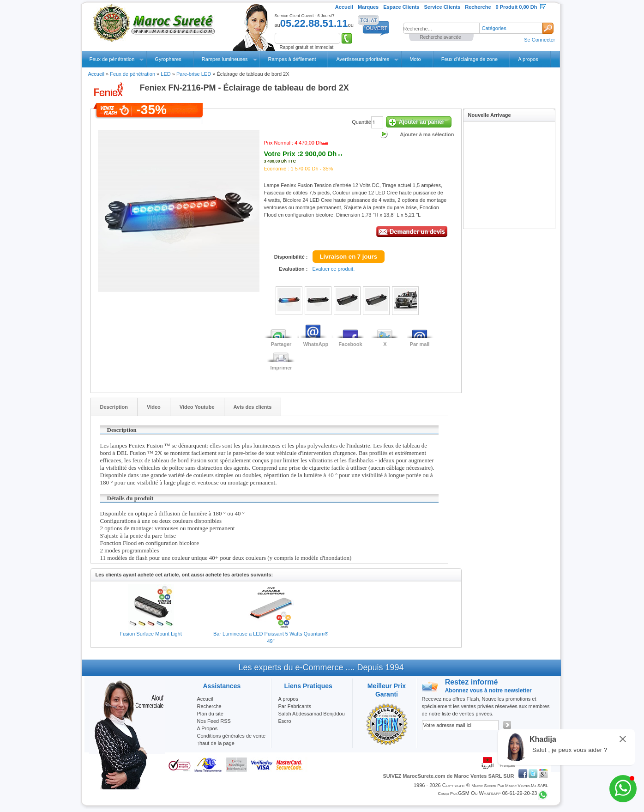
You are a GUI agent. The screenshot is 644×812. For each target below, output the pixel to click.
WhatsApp (316, 344)
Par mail (420, 344)
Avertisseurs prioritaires (363, 59)
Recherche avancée (441, 37)
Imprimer (281, 368)
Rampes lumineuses (225, 59)
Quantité (361, 122)
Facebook (350, 344)
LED (166, 74)
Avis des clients (253, 407)
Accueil (96, 74)
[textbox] (441, 28)
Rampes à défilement (292, 59)
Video (154, 407)
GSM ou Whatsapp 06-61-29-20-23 (498, 793)
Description (114, 407)
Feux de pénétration (112, 59)
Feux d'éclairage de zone (470, 59)
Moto (415, 59)
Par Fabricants (295, 706)
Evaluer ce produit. (334, 269)
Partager (281, 344)
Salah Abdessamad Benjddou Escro (312, 717)
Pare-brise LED (194, 74)
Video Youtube (197, 407)
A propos (528, 59)
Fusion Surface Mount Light (151, 634)
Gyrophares (168, 59)
